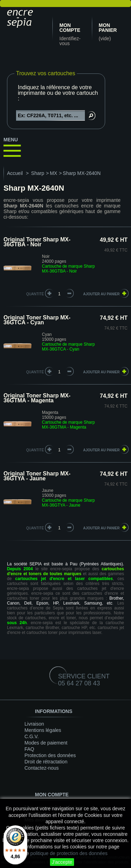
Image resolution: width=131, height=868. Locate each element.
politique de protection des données (69, 853)
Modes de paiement (46, 743)
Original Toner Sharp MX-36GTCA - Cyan (37, 320)
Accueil (15, 173)
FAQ (29, 749)
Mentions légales (43, 730)
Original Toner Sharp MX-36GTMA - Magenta (37, 398)
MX (54, 173)
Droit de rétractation (46, 762)
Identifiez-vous (70, 41)
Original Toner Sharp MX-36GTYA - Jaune (37, 476)
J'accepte (62, 862)
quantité (35, 294)
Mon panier (108, 28)
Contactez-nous (42, 768)
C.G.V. (32, 736)
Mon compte (70, 28)
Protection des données (50, 755)
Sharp (38, 173)
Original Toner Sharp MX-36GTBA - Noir (37, 242)
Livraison (34, 724)
